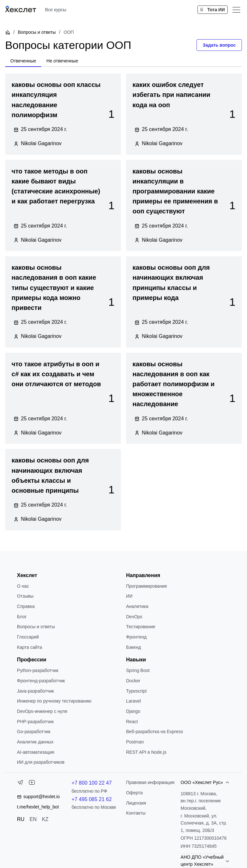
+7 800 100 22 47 (91, 783)
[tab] (23, 61)
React (132, 722)
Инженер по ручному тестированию (54, 701)
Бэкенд (133, 647)
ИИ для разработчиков (41, 762)
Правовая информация (150, 782)
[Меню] (236, 10)
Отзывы (25, 596)
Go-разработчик (34, 732)
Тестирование (141, 627)
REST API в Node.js (146, 752)
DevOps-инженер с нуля (42, 711)
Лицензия (136, 803)
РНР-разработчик (35, 722)
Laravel (133, 701)
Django (133, 711)
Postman (135, 742)
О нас (23, 586)
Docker (133, 681)
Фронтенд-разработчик (41, 681)
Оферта (134, 793)
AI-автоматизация (36, 752)
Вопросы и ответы (37, 32)
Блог (22, 617)
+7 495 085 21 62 (91, 799)
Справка (26, 606)
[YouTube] (32, 784)
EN (33, 819)
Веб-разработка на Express (155, 732)
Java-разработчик (36, 691)
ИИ (129, 596)
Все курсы (56, 10)
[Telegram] (20, 784)
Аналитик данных (35, 742)
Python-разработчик (38, 670)
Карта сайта (30, 647)
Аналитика (137, 606)
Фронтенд (136, 637)
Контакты (136, 813)
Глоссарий (28, 637)
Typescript (136, 691)
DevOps (134, 617)
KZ (45, 819)
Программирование (146, 586)
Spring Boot (138, 670)
